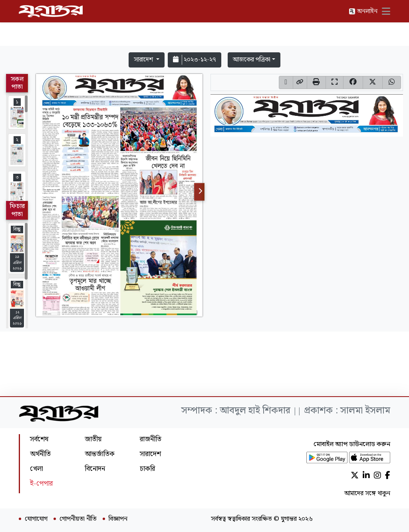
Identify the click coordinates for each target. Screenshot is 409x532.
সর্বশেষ (39, 439)
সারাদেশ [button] (144, 60)
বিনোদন (95, 469)
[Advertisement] (204, 25)
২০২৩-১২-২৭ (195, 60)
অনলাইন (363, 11)
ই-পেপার (41, 483)
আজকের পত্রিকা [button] (252, 60)
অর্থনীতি (40, 454)
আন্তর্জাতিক (100, 454)
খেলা (37, 469)
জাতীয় (93, 439)
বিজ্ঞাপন (118, 519)
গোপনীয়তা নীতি (78, 519)
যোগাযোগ (36, 519)
